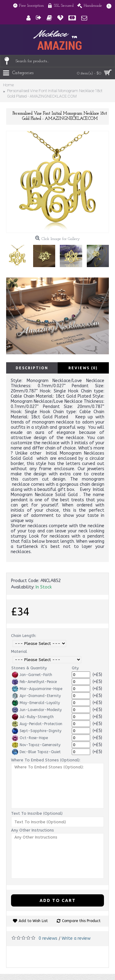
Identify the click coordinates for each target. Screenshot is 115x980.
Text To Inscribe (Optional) (37, 813)
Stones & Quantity (29, 668)
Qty (75, 668)
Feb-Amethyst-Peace (34, 682)
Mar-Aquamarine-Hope (37, 689)
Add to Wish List (33, 921)
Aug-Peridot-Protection (37, 724)
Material (19, 651)
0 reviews (48, 938)
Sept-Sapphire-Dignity (37, 731)
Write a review (76, 938)
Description (32, 368)
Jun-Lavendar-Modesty (37, 710)
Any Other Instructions (33, 830)
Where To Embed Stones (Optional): (46, 760)
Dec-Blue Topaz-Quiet (36, 752)
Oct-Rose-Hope (30, 738)
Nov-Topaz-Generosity (36, 745)
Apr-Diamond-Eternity (36, 696)
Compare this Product (81, 921)
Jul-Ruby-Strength (33, 717)
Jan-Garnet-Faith (32, 675)
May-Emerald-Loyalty (36, 703)
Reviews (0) (83, 368)
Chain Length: (24, 636)
